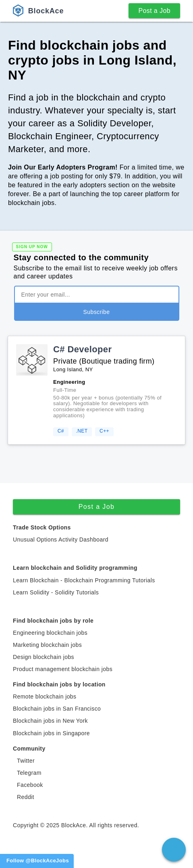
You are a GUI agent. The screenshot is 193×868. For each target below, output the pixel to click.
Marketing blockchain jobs (47, 645)
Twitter (26, 761)
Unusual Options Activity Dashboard (61, 540)
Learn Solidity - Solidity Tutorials (56, 592)
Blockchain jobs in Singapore (51, 733)
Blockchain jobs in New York (50, 721)
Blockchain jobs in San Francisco (57, 709)
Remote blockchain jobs (45, 696)
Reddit (26, 797)
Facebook (30, 785)
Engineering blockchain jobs (50, 633)
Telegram (29, 773)
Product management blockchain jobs (63, 669)
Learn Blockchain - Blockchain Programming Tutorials (84, 580)
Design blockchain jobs (44, 657)
